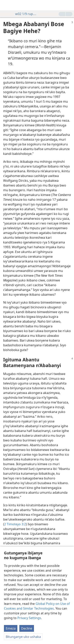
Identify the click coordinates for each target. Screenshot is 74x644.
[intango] (6, 5)
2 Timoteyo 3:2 (15, 524)
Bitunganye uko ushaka (23, 637)
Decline (27, 628)
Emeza (11, 628)
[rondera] (69, 5)
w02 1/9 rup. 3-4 (24, 14)
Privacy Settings (29, 618)
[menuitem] (6, 5)
